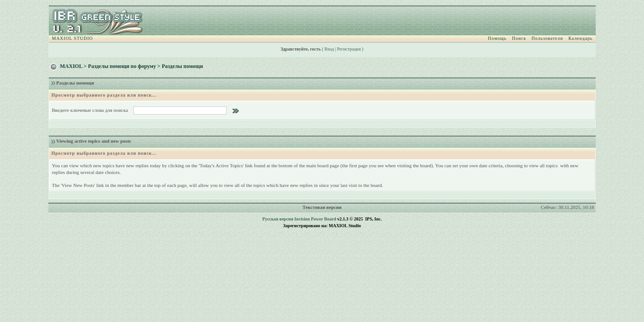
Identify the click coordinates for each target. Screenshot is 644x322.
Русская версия (278, 219)
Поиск (519, 38)
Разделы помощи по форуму (122, 66)
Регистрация (349, 49)
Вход (329, 49)
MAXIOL (71, 66)
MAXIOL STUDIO (72, 38)
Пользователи (547, 38)
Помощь (497, 38)
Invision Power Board (315, 219)
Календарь (580, 38)
